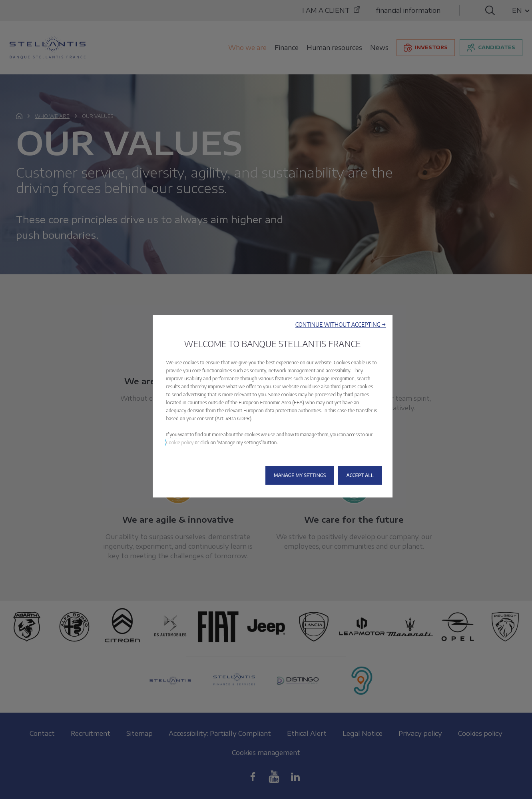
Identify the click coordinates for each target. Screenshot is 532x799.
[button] (341, 325)
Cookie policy (180, 442)
